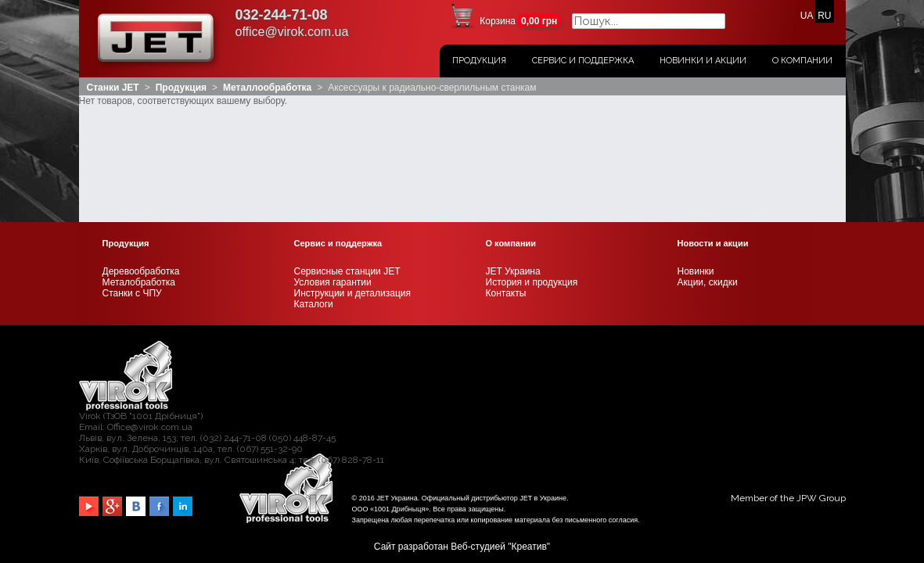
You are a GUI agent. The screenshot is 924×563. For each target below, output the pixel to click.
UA (807, 16)
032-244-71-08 (282, 15)
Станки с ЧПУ (132, 178)
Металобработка (139, 167)
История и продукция (532, 167)
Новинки (696, 156)
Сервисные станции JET (347, 156)
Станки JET (113, 88)
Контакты (506, 178)
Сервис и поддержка (583, 61)
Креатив (529, 431)
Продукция (479, 61)
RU (824, 16)
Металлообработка (267, 88)
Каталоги (314, 188)
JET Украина (513, 156)
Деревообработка (141, 156)
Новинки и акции (703, 61)
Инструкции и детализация (352, 178)
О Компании (802, 61)
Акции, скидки (708, 167)
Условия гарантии (333, 167)
